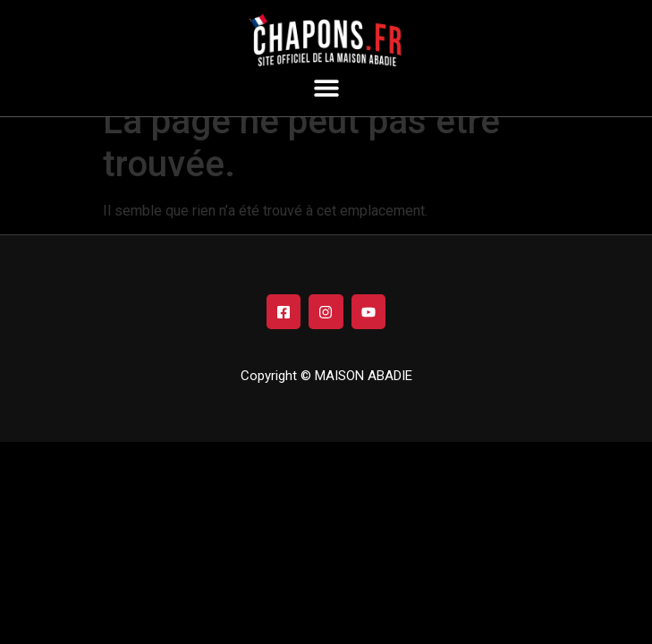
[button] (326, 87)
